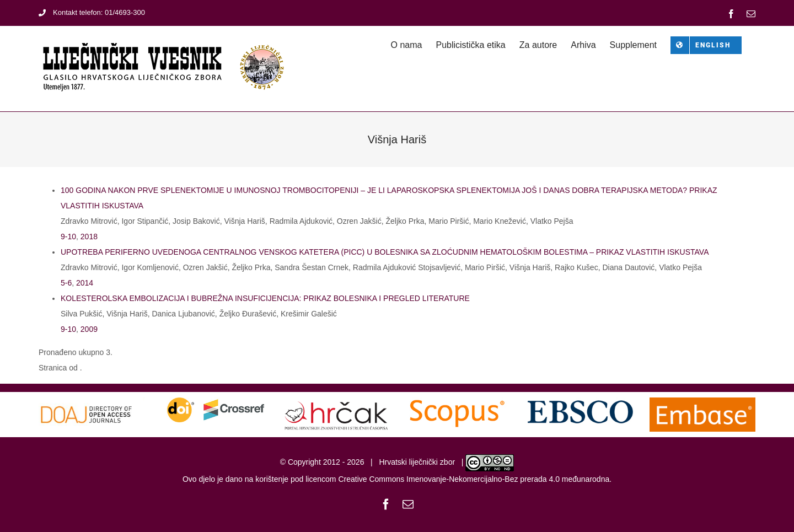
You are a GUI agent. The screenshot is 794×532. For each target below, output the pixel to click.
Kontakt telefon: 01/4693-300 (92, 12)
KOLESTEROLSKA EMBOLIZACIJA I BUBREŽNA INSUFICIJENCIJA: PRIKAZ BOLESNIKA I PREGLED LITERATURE (265, 298)
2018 (89, 237)
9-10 (68, 237)
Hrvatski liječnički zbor (417, 462)
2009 (89, 329)
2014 (85, 283)
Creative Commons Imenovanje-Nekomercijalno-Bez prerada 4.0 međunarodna (474, 479)
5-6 (66, 283)
